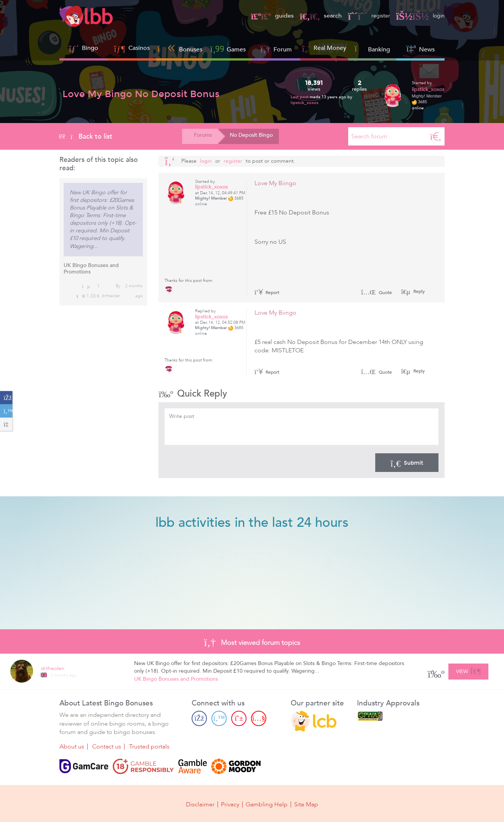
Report (267, 293)
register (365, 16)
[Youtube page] (259, 718)
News (420, 49)
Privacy (230, 804)
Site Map (306, 804)
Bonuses (180, 49)
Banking (372, 49)
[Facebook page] (199, 718)
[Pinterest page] (239, 718)
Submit (407, 462)
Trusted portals (149, 747)
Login (206, 161)
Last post (300, 97)
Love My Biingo (275, 183)
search (315, 16)
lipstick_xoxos (305, 103)
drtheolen (111, 296)
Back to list (86, 136)
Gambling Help (267, 804)
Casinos (139, 48)
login (419, 16)
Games (228, 49)
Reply (418, 291)
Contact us (107, 747)
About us (72, 747)
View (468, 670)
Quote (377, 293)
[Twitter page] (219, 718)
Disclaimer (200, 804)
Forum (276, 49)
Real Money (330, 48)
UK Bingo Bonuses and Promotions (91, 269)
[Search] (436, 136)
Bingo (90, 48)
